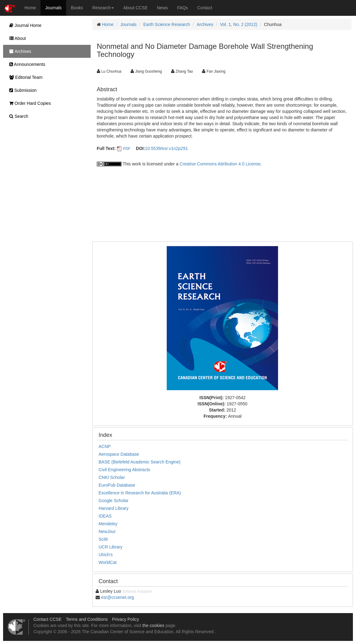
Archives (205, 24)
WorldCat (108, 562)
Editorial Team (24, 77)
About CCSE (135, 8)
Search (17, 116)
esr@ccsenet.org (118, 597)
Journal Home (24, 25)
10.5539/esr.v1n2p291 (167, 148)
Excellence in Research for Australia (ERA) (140, 493)
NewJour (107, 531)
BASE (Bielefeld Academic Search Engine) (140, 462)
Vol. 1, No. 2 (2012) (239, 24)
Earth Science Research (167, 24)
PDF (127, 149)
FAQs (183, 8)
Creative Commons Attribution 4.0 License (220, 164)
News (163, 8)
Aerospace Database (119, 454)
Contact (205, 8)
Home (30, 8)
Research (103, 8)
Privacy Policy (125, 619)
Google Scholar (114, 501)
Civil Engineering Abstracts (124, 470)
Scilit (103, 539)
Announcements (26, 64)
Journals (53, 8)
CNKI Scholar (112, 477)
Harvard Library (114, 508)
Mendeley (108, 524)
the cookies (153, 625)
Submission (21, 90)
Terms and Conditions (87, 619)
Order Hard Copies (28, 103)
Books (77, 8)
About (16, 38)
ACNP (105, 446)
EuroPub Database (117, 485)
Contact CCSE (47, 619)
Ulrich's (106, 555)
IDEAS (105, 516)
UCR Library (111, 547)
